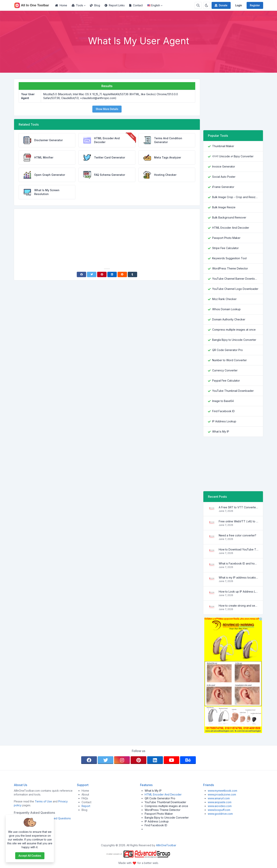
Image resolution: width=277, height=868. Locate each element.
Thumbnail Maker (223, 146)
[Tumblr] (132, 274)
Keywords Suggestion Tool (229, 258)
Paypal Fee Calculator (226, 381)
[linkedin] (155, 760)
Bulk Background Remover (229, 217)
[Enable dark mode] (207, 5)
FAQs (85, 798)
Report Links (115, 5)
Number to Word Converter (229, 360)
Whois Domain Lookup (226, 309)
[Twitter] (92, 274)
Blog (95, 5)
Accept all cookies (30, 856)
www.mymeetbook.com (222, 791)
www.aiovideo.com (220, 806)
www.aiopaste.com (220, 802)
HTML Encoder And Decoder (231, 228)
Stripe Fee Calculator (225, 248)
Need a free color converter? (237, 535)
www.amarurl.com (219, 798)
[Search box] (198, 5)
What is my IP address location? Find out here (239, 577)
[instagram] (122, 760)
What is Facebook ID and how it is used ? (239, 563)
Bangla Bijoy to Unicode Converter (234, 340)
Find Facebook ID (223, 411)
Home (61, 5)
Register (255, 5)
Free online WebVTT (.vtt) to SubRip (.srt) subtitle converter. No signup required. (239, 521)
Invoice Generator (224, 166)
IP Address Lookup (224, 421)
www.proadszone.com (222, 794)
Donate (221, 5)
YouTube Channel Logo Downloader (235, 289)
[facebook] (89, 760)
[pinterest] (138, 760)
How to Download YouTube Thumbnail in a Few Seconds (239, 549)
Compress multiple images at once (234, 330)
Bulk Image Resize (224, 207)
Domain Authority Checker (229, 319)
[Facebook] (81, 274)
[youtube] (172, 760)
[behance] (188, 760)
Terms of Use (43, 801)
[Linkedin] (112, 274)
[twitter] (106, 760)
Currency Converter (225, 370)
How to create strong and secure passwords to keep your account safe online (239, 606)
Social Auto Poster (224, 177)
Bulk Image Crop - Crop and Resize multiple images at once (235, 197)
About (85, 794)
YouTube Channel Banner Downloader (235, 279)
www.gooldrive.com (220, 814)
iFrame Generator (223, 187)
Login (239, 5)
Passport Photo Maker (226, 238)
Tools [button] (77, 5)
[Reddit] (122, 274)
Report (86, 806)
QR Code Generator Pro (227, 350)
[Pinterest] (102, 274)
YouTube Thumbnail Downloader (233, 391)
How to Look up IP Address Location (239, 592)
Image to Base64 (223, 401)
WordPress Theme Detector (230, 268)
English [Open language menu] (154, 5)
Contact (136, 5)
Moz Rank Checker (224, 299)
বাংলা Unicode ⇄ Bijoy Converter (233, 156)
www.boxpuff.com (219, 810)
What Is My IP (221, 431)
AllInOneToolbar (166, 845)
